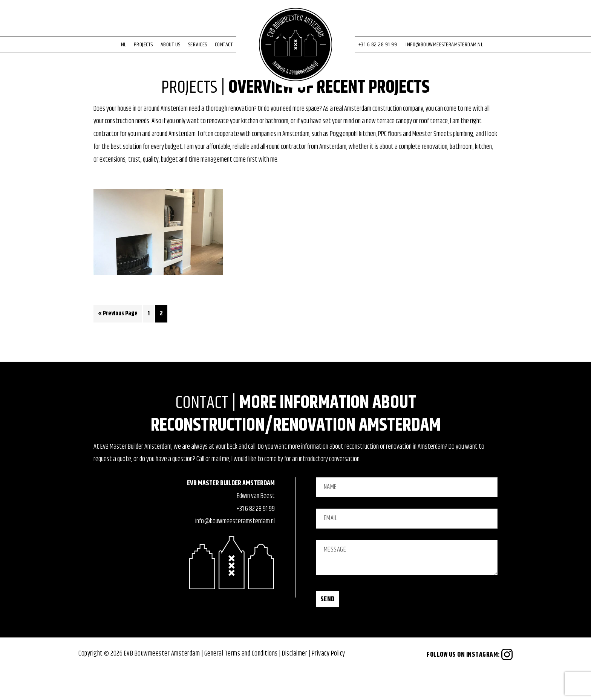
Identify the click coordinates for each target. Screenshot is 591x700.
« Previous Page (118, 344)
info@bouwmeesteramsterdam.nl (235, 550)
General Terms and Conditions (241, 682)
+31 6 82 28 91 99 (256, 538)
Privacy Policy (328, 682)
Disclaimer (295, 682)
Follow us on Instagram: (470, 683)
